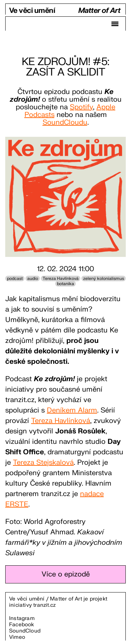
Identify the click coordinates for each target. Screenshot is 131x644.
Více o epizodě (66, 574)
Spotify (81, 107)
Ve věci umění (32, 11)
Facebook (22, 625)
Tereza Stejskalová (43, 462)
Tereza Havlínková (61, 421)
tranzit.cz (44, 605)
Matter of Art (99, 11)
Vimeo (17, 637)
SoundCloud (25, 631)
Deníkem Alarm (72, 410)
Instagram (22, 618)
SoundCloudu (65, 122)
